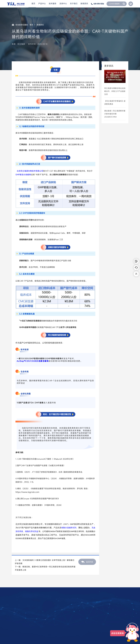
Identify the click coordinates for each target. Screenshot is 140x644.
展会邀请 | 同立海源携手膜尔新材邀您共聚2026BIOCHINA (115, 114)
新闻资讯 (84, 4)
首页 (33, 4)
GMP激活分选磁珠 (23, 174)
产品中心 (42, 4)
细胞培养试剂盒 (32, 531)
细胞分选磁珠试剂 (69, 527)
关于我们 (74, 4)
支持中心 (63, 4)
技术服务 (53, 4)
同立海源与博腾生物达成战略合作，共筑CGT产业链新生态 (115, 91)
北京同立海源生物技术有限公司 (30, 171)
